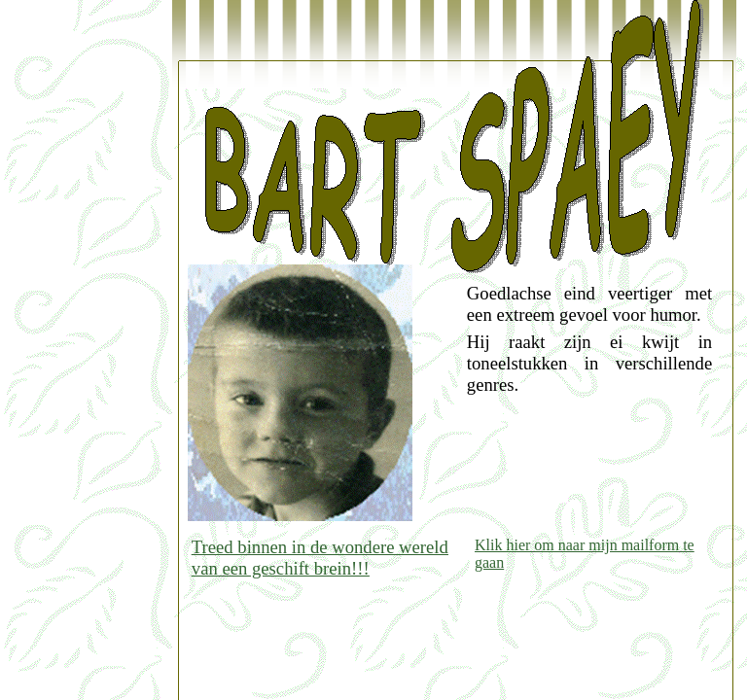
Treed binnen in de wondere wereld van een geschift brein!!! (320, 558)
